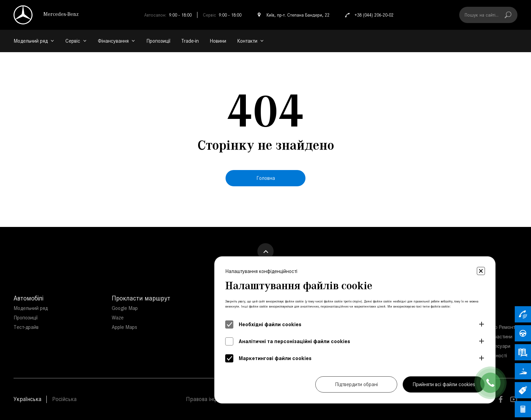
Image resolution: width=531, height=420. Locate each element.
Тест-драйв (26, 327)
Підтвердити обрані (356, 384)
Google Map (125, 308)
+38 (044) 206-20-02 (368, 15)
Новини (218, 41)
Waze (118, 318)
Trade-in (190, 41)
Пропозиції (158, 41)
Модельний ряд (31, 308)
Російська (64, 399)
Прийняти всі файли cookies (444, 384)
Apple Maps (124, 327)
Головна (266, 178)
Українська (27, 399)
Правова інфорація (210, 399)
